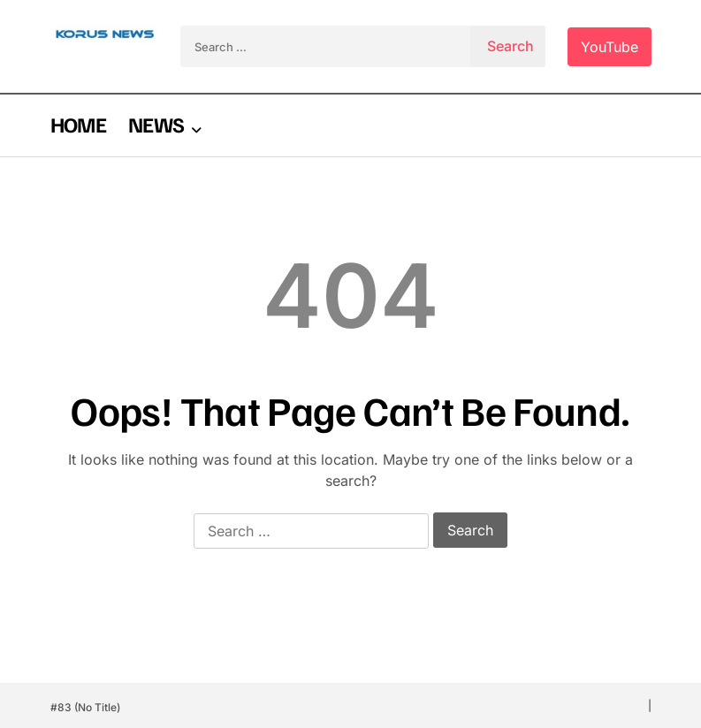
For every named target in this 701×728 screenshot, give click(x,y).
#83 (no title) (85, 707)
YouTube (610, 47)
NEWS (156, 124)
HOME (78, 124)
